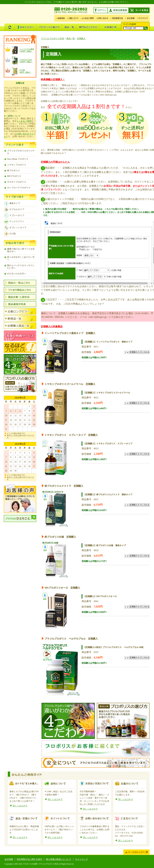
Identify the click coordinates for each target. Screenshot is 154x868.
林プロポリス (13, 171)
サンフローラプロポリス (19, 188)
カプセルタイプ (14, 209)
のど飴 (10, 234)
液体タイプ (12, 203)
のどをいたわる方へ (17, 274)
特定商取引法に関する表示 (29, 859)
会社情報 (9, 859)
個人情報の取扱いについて (59, 859)
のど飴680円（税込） (25, 71)
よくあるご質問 (24, 121)
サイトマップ (81, 859)
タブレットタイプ (15, 228)
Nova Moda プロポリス (18, 159)
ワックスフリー (14, 221)
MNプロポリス (14, 176)
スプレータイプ (14, 215)
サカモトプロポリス (17, 182)
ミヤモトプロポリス (17, 165)
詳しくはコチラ (20, 806)
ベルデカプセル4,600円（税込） (26, 61)
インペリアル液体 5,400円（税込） (27, 50)
